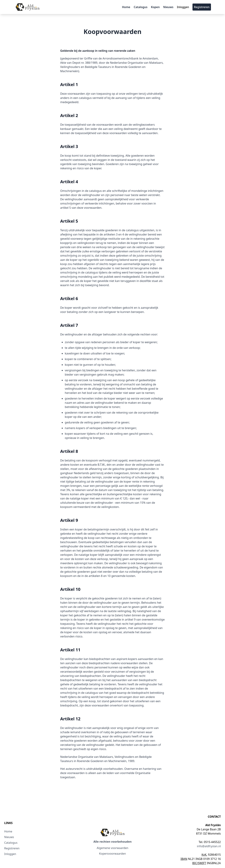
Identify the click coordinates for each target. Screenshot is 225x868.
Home (126, 7)
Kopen (155, 7)
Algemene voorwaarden (112, 848)
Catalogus (141, 7)
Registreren (202, 7)
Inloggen (183, 7)
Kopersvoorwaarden (112, 854)
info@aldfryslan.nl (209, 846)
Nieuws (168, 7)
